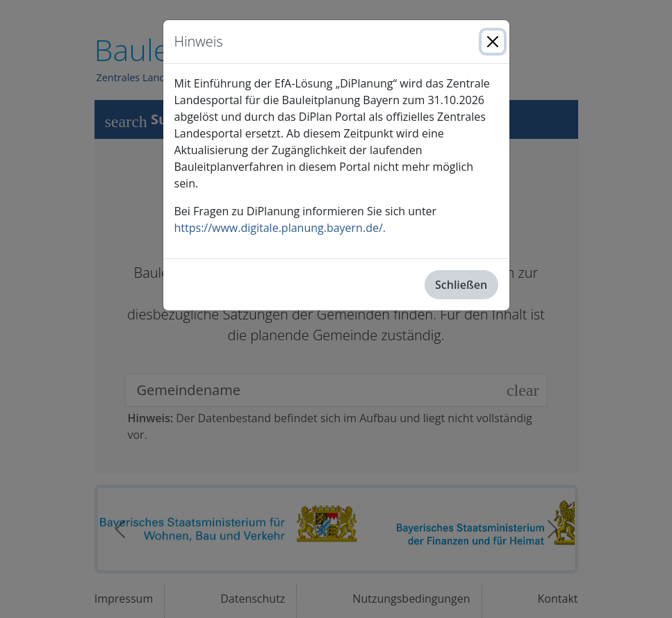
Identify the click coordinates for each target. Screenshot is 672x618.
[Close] (493, 42)
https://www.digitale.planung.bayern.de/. (280, 228)
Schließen (461, 285)
